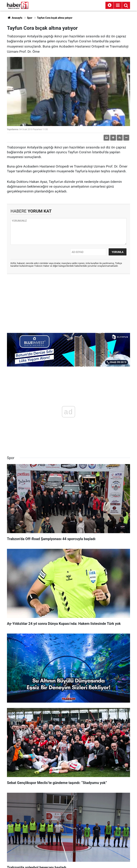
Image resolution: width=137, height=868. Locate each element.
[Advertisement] (68, 303)
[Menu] (118, 5)
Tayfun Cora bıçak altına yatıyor (55, 18)
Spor (30, 18)
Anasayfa (15, 18)
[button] (113, 138)
